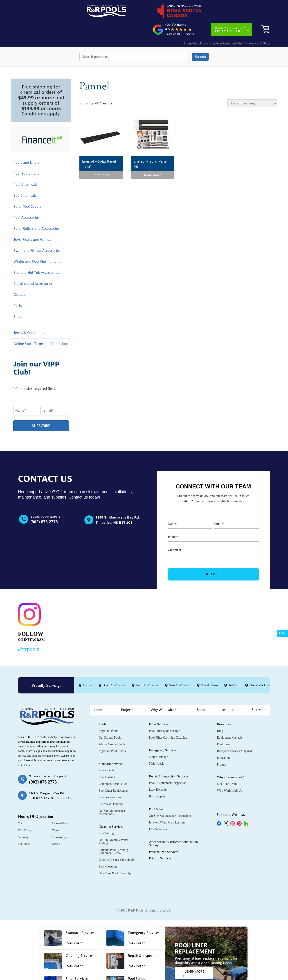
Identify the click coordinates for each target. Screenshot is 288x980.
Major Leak (156, 748)
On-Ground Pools (110, 722)
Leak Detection (159, 774)
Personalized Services (164, 837)
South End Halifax (114, 670)
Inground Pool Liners (112, 736)
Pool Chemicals (25, 169)
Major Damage (158, 742)
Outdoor (20, 279)
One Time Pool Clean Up (115, 858)
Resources (214, 26)
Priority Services (160, 843)
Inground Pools (108, 716)
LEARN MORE (193, 958)
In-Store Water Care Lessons (167, 807)
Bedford (234, 670)
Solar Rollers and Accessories (36, 213)
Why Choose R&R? (238, 26)
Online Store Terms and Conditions (41, 329)
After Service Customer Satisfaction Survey (173, 828)
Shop (263, 26)
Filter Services (159, 709)
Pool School (157, 794)
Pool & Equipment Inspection (168, 768)
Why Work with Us (165, 695)
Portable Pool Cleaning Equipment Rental (113, 836)
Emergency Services (163, 735)
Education (223, 743)
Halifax (88, 670)
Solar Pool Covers (27, 191)
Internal (228, 695)
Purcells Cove (210, 670)
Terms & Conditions (29, 318)
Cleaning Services (111, 811)
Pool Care (223, 729)
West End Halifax (180, 670)
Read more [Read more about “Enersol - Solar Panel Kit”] (153, 160)
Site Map (259, 695)
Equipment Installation (113, 769)
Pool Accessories (26, 202)
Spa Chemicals (25, 180)
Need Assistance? (230, 12)
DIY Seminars (158, 814)
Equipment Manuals (230, 722)
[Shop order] (252, 88)
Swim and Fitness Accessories (37, 235)
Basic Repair (157, 781)
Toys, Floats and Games (32, 224)
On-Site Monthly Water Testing (114, 826)
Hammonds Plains (260, 670)
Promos (222, 749)
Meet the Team (227, 769)
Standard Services (111, 748)
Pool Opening (107, 755)
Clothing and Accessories (33, 268)
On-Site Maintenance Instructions (112, 797)
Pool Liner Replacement (114, 775)
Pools (167, 26)
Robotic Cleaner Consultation (117, 844)
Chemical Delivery (111, 789)
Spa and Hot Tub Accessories (36, 257)
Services (196, 26)
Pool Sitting (106, 818)
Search (200, 41)
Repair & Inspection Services (169, 761)
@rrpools (29, 634)
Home (154, 26)
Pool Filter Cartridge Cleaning (168, 722)
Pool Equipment (26, 158)
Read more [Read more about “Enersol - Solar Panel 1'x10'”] (101, 160)
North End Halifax (147, 670)
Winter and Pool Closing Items (37, 246)
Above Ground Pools (112, 729)
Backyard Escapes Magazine (235, 736)
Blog (220, 716)
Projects (180, 26)
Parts (18, 290)
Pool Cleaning (108, 851)
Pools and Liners (26, 147)
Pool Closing (107, 762)
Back (282, 633)
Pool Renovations (110, 782)
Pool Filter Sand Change (164, 716)
